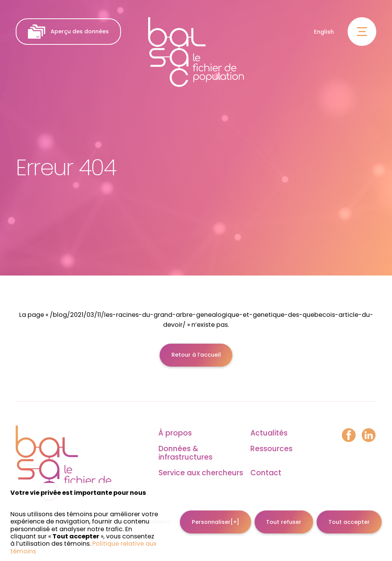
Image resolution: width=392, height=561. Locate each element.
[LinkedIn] (369, 436)
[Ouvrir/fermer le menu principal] (362, 32)
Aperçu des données (68, 32)
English (324, 32)
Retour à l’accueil (196, 355)
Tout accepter (349, 514)
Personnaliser (216, 514)
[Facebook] (349, 436)
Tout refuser (284, 514)
